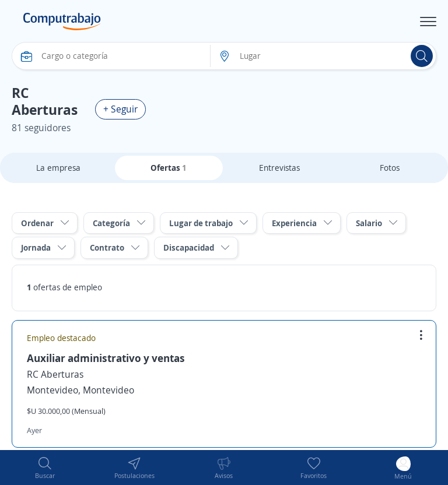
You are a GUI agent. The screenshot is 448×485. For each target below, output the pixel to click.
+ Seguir (120, 109)
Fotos (390, 168)
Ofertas (169, 168)
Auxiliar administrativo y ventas (106, 358)
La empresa (58, 168)
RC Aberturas (55, 374)
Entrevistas (279, 168)
